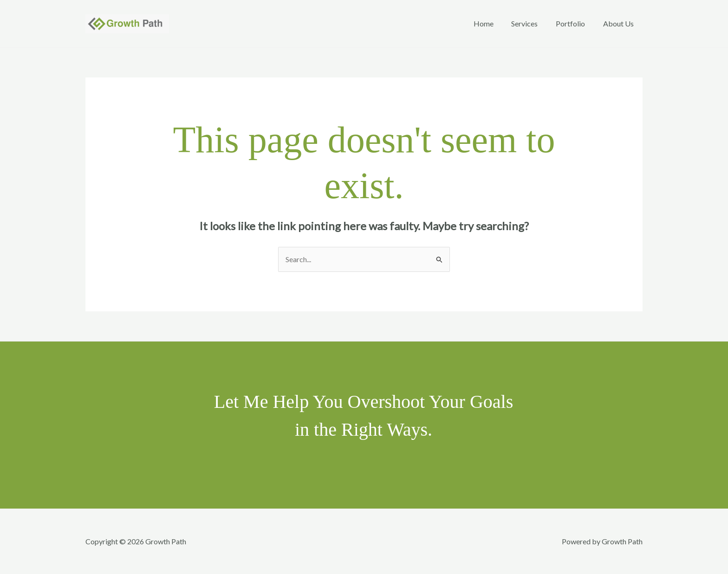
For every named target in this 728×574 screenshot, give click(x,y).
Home (494, 23)
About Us (620, 23)
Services (532, 23)
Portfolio (575, 23)
